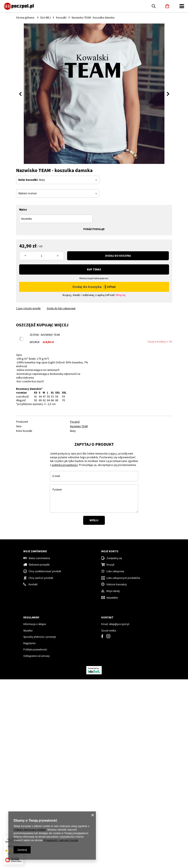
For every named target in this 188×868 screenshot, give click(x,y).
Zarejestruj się (114, 797)
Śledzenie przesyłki (39, 804)
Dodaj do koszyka (118, 256)
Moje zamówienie (35, 791)
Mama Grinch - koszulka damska (154, 739)
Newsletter (112, 837)
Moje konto (110, 791)
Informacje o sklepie (35, 864)
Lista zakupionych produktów (123, 817)
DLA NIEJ (46, 17)
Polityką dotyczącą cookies (30, 830)
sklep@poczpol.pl (119, 864)
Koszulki (61, 17)
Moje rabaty (113, 830)
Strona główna (25, 17)
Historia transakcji (117, 824)
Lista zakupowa (115, 811)
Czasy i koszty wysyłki (28, 308)
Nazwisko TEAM (79, 426)
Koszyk (110, 804)
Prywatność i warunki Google (61, 840)
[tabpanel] (31, 481)
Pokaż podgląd (94, 229)
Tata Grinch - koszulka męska (112, 739)
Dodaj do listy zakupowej (61, 308)
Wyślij (94, 599)
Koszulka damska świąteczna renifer (26, 739)
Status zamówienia (39, 797)
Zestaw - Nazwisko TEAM (45, 335)
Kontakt (107, 857)
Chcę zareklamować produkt (45, 811)
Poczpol (75, 422)
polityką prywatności (65, 544)
